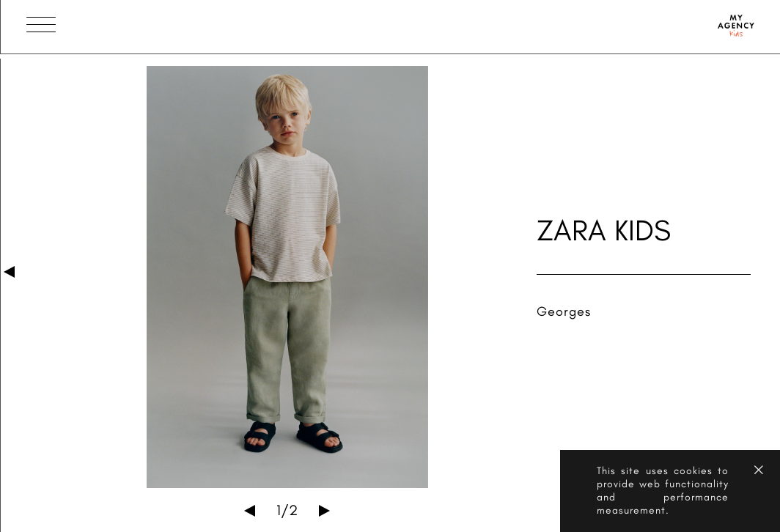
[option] (287, 277)
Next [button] (324, 511)
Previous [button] (250, 511)
